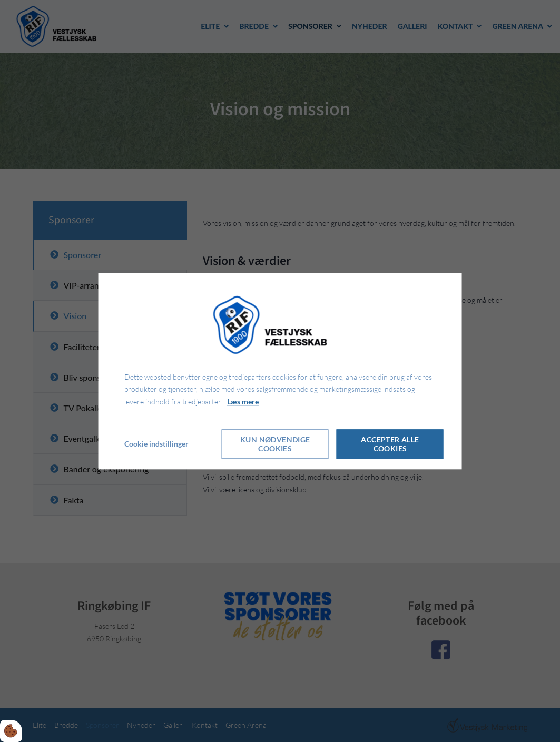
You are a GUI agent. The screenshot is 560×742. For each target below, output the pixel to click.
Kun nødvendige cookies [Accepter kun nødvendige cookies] (275, 444)
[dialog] (280, 371)
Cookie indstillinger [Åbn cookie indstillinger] (156, 444)
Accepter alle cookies (390, 444)
